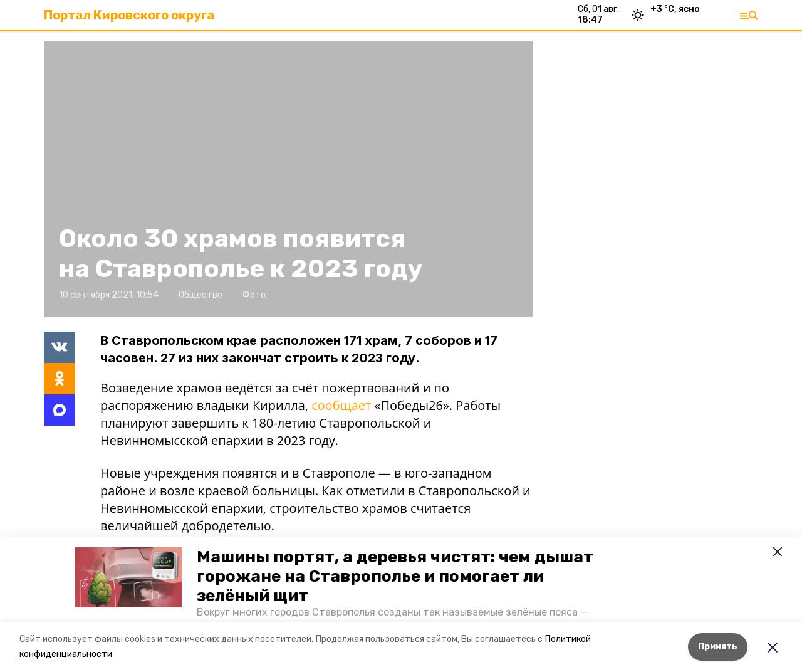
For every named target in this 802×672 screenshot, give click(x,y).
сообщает (341, 405)
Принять (718, 647)
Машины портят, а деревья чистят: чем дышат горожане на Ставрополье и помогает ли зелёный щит (395, 576)
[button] (128, 577)
